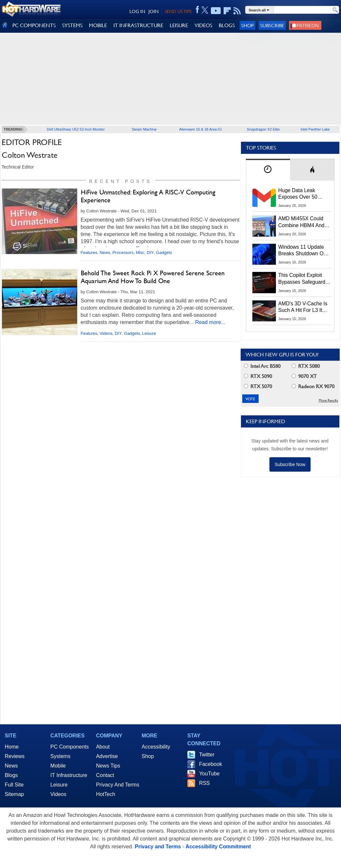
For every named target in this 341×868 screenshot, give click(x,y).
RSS (205, 783)
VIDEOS (203, 25)
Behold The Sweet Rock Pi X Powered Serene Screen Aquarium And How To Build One (153, 277)
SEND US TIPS (178, 11)
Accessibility (156, 747)
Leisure (149, 333)
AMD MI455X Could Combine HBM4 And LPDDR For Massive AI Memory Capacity (304, 222)
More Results (328, 400)
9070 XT (304, 376)
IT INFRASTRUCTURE (138, 25)
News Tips (108, 766)
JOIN (153, 11)
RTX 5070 (258, 386)
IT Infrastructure (69, 775)
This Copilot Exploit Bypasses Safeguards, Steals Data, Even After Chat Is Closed (305, 279)
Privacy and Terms (158, 847)
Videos (106, 333)
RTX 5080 (306, 366)
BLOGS (227, 25)
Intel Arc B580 (262, 366)
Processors (123, 253)
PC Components (69, 747)
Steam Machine (144, 129)
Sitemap (15, 794)
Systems (60, 756)
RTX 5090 (258, 376)
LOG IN (137, 11)
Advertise (107, 756)
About (103, 747)
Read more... (210, 322)
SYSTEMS (72, 25)
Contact (105, 775)
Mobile (58, 766)
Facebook (211, 764)
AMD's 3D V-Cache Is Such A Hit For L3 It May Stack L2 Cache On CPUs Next (303, 307)
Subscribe (272, 25)
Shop (247, 25)
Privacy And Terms (118, 785)
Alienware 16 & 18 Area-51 (201, 129)
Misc (140, 253)
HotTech (106, 794)
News (105, 253)
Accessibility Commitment (218, 847)
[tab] (268, 170)
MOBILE (98, 25)
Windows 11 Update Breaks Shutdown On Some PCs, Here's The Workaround (304, 251)
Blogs (11, 775)
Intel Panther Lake (315, 129)
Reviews (15, 756)
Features (89, 253)
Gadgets (164, 253)
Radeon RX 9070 (313, 386)
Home (12, 747)
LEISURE (179, 25)
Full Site (14, 785)
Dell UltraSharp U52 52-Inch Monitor (76, 129)
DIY (150, 253)
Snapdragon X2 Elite (263, 129)
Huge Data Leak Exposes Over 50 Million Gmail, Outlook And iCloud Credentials (304, 194)
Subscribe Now (290, 464)
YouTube (209, 774)
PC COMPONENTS (34, 25)
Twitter (207, 755)
